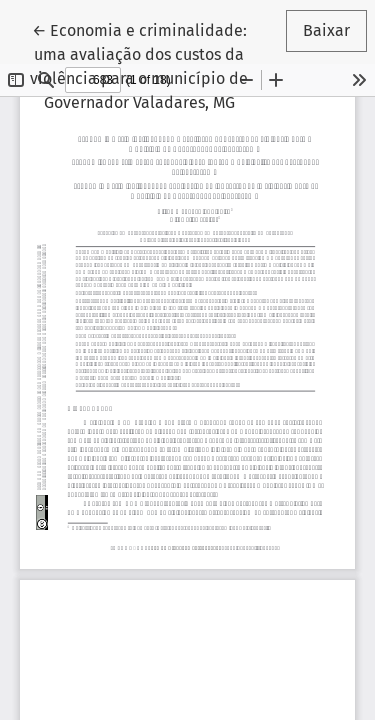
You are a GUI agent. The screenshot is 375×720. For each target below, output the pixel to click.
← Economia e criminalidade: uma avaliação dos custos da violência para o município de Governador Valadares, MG (145, 65)
